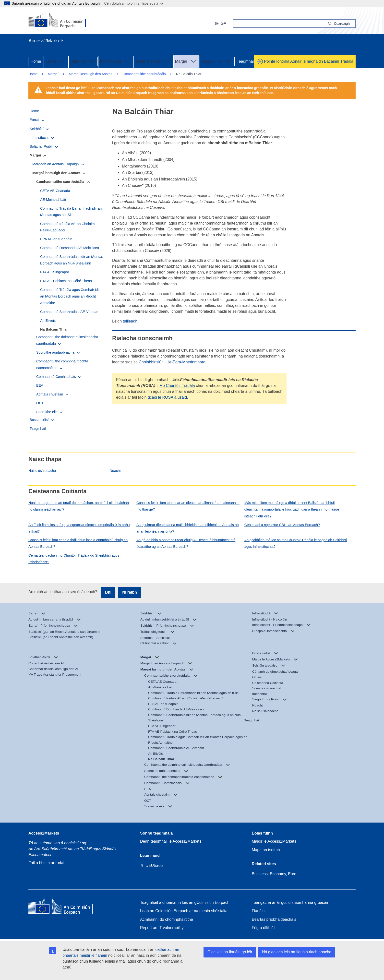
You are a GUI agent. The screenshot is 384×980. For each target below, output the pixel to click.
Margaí (186, 61)
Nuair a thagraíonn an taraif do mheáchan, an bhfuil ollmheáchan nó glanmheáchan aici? (79, 506)
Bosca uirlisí (217, 61)
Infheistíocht (115, 61)
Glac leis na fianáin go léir (230, 952)
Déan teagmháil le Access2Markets (171, 841)
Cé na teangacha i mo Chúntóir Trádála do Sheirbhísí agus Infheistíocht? (74, 559)
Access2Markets (44, 833)
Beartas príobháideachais (274, 919)
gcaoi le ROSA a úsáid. (168, 397)
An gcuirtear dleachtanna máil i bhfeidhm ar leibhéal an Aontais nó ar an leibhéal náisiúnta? (188, 528)
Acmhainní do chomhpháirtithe (167, 919)
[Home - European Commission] (64, 907)
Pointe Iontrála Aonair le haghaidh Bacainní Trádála (309, 61)
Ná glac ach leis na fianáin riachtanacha (297, 952)
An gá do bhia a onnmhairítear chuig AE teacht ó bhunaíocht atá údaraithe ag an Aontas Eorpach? (186, 543)
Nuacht (115, 471)
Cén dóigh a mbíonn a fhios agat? (134, 3)
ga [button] (221, 23)
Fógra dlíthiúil (264, 928)
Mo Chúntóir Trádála (177, 386)
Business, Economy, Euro (274, 874)
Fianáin (258, 911)
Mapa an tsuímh (266, 850)
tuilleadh (130, 321)
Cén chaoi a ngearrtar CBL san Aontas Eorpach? (282, 525)
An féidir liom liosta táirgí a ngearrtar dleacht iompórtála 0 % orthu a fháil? (79, 528)
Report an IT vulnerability (162, 928)
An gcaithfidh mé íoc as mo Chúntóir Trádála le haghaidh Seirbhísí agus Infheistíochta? (296, 543)
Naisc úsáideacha (42, 471)
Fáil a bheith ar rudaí (46, 863)
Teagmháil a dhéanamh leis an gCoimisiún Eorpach (185, 902)
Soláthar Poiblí (153, 61)
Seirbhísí (83, 61)
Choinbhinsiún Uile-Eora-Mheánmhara (172, 362)
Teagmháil (246, 61)
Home (36, 61)
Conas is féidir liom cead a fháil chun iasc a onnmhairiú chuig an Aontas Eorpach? (78, 543)
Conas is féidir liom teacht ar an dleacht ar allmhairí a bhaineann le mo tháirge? (188, 506)
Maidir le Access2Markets (274, 841)
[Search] (340, 24)
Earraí (56, 61)
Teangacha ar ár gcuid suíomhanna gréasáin (291, 902)
